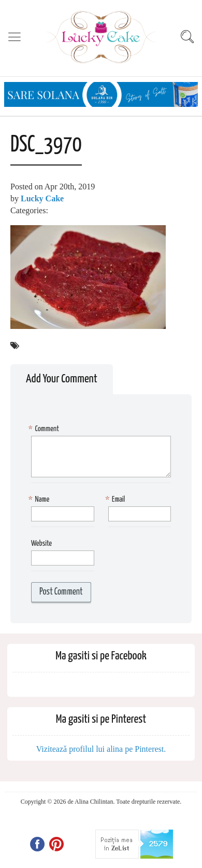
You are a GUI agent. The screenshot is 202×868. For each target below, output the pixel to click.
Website (41, 543)
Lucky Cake (42, 198)
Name (40, 500)
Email (117, 500)
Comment (45, 429)
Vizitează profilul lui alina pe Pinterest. (101, 749)
